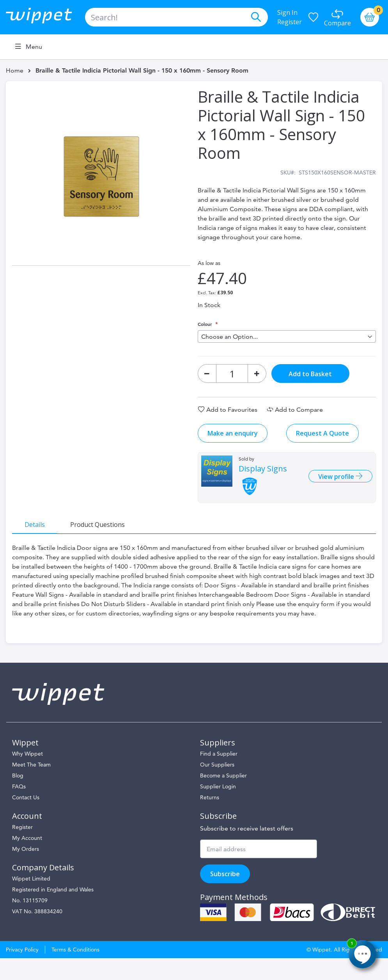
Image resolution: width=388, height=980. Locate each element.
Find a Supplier (219, 775)
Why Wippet (27, 775)
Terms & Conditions (75, 971)
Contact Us (26, 819)
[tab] (41, 530)
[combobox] (176, 17)
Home (15, 70)
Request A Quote (322, 439)
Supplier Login (218, 808)
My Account (27, 860)
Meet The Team (31, 786)
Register (290, 22)
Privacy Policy (22, 971)
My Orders (26, 871)
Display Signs (263, 475)
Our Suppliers (217, 786)
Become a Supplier (223, 797)
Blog (18, 797)
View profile (331, 483)
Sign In (287, 12)
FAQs (19, 808)
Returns (210, 819)
